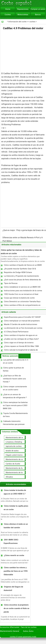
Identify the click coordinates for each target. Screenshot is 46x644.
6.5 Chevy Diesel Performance (16, 332)
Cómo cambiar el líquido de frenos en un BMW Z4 (23, 266)
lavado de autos (12, 451)
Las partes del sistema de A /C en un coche (16, 361)
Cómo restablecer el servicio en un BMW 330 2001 (22, 287)
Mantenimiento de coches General (20, 459)
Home (8, 9)
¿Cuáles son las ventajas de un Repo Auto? (21, 339)
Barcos (38, 15)
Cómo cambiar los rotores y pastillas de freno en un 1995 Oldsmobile (16, 571)
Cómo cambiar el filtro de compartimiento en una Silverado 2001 (22, 306)
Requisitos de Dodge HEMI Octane (18, 272)
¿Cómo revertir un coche (14, 555)
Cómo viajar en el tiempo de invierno (19, 343)
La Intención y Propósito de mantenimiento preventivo (21, 277)
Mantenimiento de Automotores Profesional (23, 468)
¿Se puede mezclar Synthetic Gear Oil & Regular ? (20, 269)
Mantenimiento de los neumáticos (20, 473)
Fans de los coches (29, 627)
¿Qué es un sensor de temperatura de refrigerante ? (15, 396)
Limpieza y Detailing (14, 442)
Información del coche (17, 22)
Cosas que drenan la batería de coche (19, 298)
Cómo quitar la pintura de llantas (13, 369)
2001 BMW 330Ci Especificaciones (11, 541)
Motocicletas (23, 15)
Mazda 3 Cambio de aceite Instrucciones (21, 324)
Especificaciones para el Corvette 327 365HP (22, 317)
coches (32, 22)
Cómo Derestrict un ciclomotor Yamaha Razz (22, 302)
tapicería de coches (14, 446)
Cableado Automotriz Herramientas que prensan (14, 423)
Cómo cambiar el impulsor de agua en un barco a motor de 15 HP (21, 336)
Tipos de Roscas (11, 283)
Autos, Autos (28, 631)
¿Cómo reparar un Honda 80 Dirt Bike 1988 (21, 346)
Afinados (9, 477)
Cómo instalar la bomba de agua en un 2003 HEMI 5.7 (15, 492)
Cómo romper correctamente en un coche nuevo (15, 388)
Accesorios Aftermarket (10, 627)
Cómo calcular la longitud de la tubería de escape (21, 350)
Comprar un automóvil (38, 9)
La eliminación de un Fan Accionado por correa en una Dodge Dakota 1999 (23, 329)
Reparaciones (23, 9)
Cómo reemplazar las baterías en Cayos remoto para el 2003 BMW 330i (15, 405)
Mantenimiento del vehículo (17, 438)
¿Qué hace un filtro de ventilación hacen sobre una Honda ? (14, 379)
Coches (8, 15)
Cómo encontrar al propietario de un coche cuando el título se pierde (16, 608)
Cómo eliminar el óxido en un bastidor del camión (16, 526)
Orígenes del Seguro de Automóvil (13, 589)
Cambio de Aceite (13, 464)
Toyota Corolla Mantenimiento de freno (15, 415)
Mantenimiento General (10, 631)
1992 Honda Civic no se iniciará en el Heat (21, 294)
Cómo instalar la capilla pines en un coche (16, 508)
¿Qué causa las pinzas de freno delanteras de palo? (22, 280)
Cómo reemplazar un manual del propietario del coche (22, 321)
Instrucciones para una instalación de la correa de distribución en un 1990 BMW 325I (23, 291)
